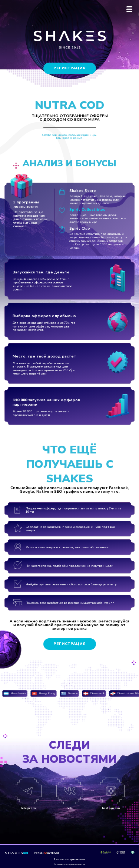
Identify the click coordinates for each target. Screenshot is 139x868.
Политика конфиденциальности (70, 864)
